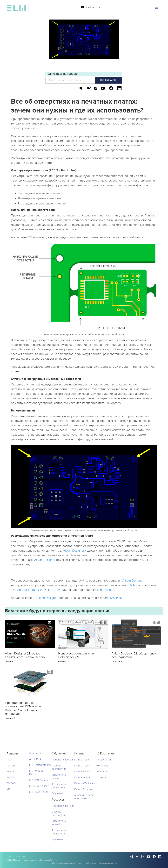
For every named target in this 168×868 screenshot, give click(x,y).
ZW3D (10, 777)
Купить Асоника (83, 789)
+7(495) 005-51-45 (23, 590)
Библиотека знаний (59, 777)
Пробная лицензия (63, 760)
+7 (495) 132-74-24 (49, 590)
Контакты (102, 766)
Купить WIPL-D (83, 777)
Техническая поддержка (59, 786)
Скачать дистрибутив (59, 767)
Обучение (58, 793)
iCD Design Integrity (40, 765)
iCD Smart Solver (39, 792)
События (102, 777)
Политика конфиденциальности (67, 863)
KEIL (9, 789)
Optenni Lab (36, 753)
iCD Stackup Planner (36, 773)
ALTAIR (11, 760)
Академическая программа (84, 797)
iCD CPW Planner (39, 786)
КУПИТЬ (116, 598)
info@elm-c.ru (93, 7)
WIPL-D (11, 771)
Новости (102, 771)
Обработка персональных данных (102, 863)
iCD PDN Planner (39, 780)
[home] (16, 9)
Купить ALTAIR (82, 766)
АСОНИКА (35, 759)
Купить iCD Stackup (85, 783)
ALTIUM (11, 766)
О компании (104, 760)
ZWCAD (11, 783)
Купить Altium (82, 760)
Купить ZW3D (82, 771)
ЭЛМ (132, 585)
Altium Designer (74, 551)
